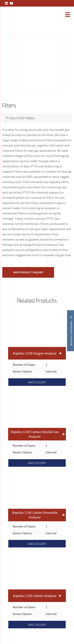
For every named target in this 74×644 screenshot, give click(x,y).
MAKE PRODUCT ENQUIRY (28, 272)
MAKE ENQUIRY (37, 382)
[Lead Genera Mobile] (16, 15)
